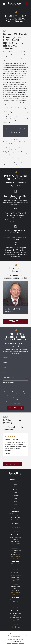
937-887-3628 (15, 581)
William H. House (22, 56)
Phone (5, 367)
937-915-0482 (15, 608)
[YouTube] (19, 627)
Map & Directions (15, 520)
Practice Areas (15, 496)
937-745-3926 (15, 594)
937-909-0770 (15, 480)
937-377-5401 (15, 558)
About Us (15, 490)
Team (15, 493)
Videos (15, 499)
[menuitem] (9, 643)
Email (4, 373)
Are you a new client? (8, 378)
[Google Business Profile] (12, 627)
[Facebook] (16, 627)
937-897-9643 (15, 532)
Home (15, 487)
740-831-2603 (15, 621)
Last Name (6, 362)
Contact (15, 504)
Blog (15, 501)
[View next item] (22, 317)
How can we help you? (9, 383)
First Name (6, 357)
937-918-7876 (15, 545)
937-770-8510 (15, 570)
